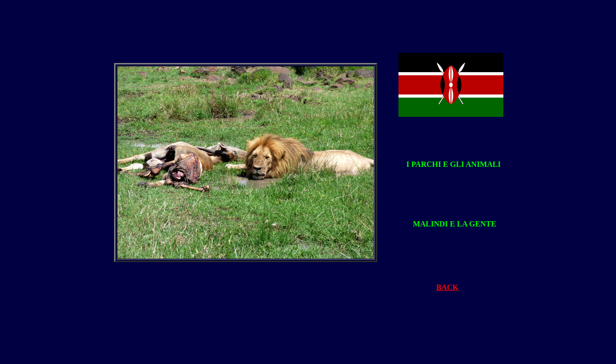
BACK (448, 287)
